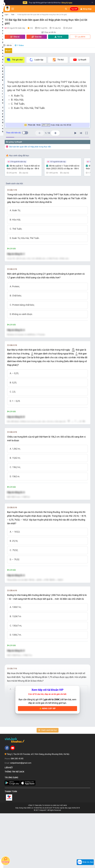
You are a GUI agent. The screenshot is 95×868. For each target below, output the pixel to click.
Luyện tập (36, 60)
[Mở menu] (13, 9)
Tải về (58, 37)
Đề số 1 (8, 51)
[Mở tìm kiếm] (66, 9)
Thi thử (58, 60)
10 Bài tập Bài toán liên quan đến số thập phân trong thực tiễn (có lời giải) (42, 15)
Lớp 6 (6, 15)
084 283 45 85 (17, 813)
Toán (13, 15)
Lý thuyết (80, 60)
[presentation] (73, 376)
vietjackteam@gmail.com (21, 818)
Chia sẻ (15, 37)
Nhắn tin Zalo (85, 862)
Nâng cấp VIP (47, 763)
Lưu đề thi (80, 37)
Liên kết (9, 822)
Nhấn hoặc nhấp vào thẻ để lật (48, 125)
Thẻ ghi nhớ (15, 60)
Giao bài (37, 37)
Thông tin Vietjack (15, 826)
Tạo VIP (74, 9)
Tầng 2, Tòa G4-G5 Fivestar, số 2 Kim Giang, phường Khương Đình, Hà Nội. (38, 809)
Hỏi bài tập (6, 860)
